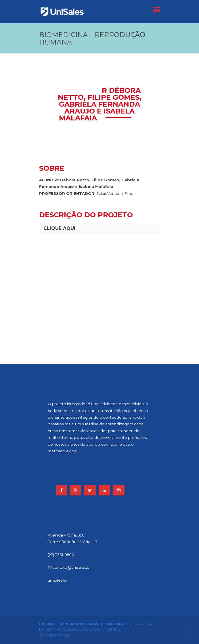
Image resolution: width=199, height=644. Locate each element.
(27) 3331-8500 (61, 555)
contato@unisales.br (69, 567)
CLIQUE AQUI (59, 228)
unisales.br (58, 580)
